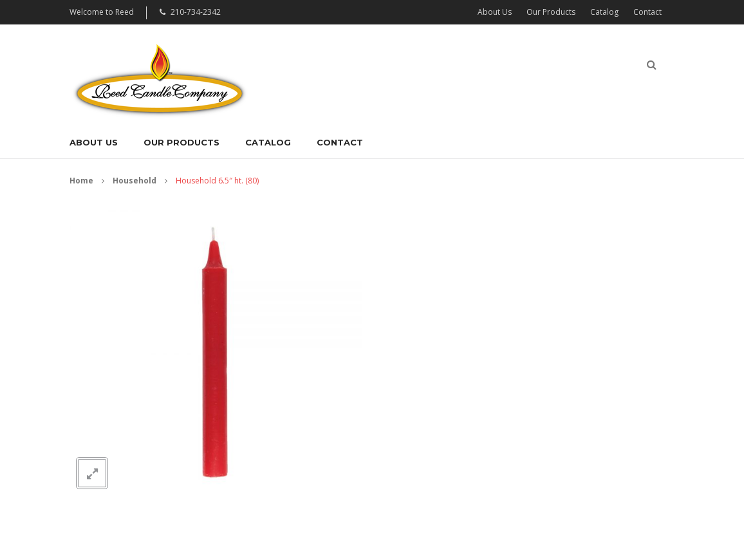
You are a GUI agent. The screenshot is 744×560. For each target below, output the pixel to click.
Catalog (604, 12)
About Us (495, 12)
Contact (647, 12)
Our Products (551, 12)
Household (135, 181)
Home (81, 181)
